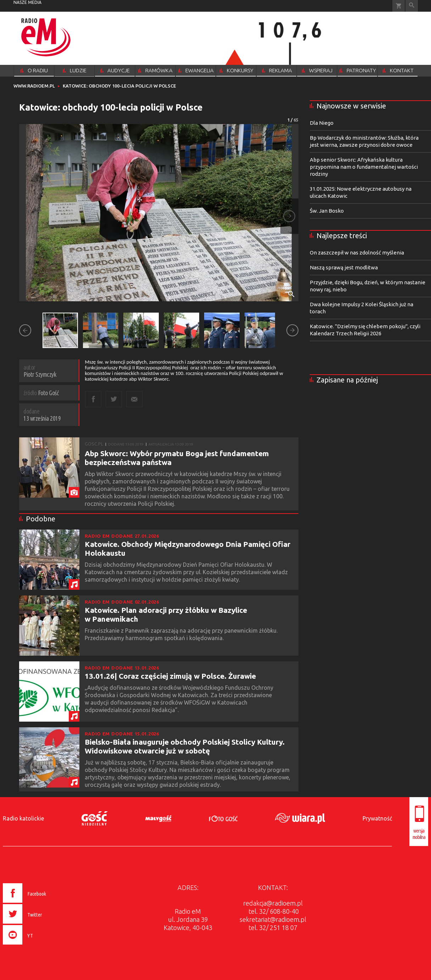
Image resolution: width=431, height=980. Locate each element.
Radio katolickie (23, 818)
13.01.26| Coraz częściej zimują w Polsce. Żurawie (170, 676)
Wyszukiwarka (412, 6)
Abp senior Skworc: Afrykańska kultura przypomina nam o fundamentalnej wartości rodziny (364, 167)
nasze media (27, 2)
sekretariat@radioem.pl (273, 919)
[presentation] (40, 946)
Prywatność (377, 818)
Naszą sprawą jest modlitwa (344, 267)
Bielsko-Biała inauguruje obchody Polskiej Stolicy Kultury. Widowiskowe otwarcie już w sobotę (185, 746)
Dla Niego (322, 123)
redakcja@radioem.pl (273, 903)
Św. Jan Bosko (327, 211)
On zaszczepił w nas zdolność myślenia (357, 253)
